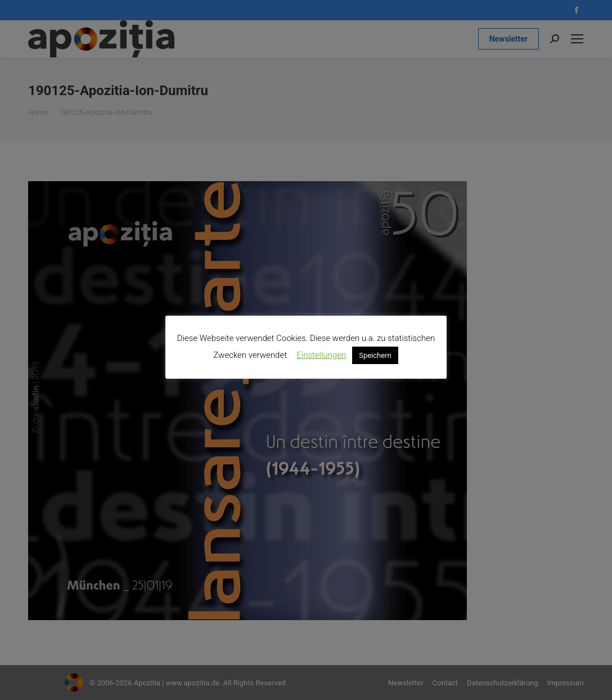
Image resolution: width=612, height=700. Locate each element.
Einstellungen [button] (321, 355)
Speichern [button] (375, 355)
